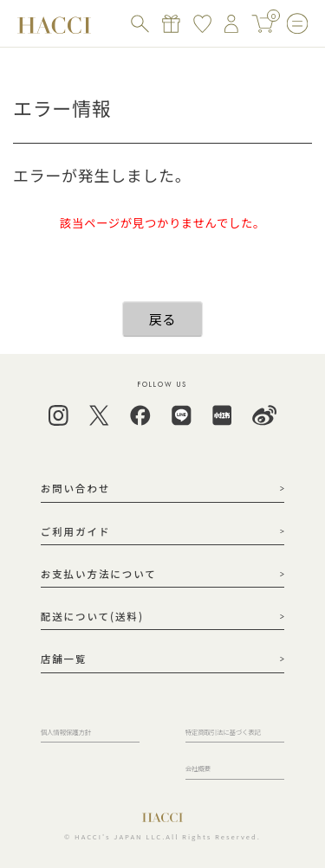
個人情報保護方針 (66, 732)
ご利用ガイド (76, 531)
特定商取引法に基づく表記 (223, 732)
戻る (162, 319)
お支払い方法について (99, 574)
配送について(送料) (92, 616)
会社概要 (198, 768)
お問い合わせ (76, 488)
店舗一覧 (64, 659)
